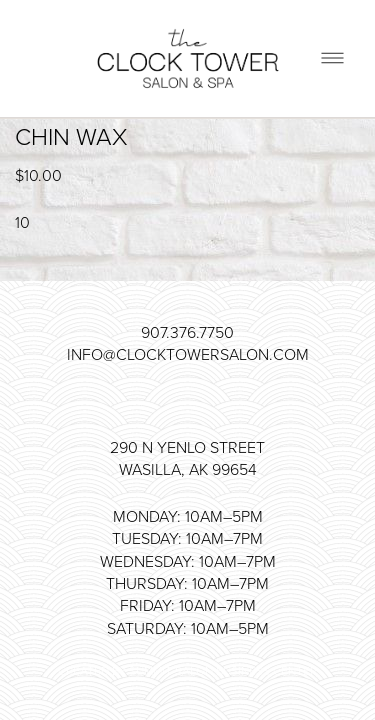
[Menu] (332, 58)
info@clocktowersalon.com (188, 354)
